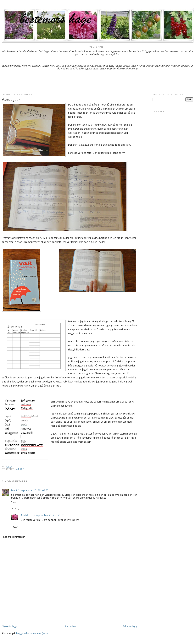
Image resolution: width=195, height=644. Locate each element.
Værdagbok (11, 100)
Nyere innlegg (10, 626)
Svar (14, 502)
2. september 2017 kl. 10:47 (48, 515)
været (20, 469)
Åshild (24, 515)
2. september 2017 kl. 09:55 (33, 490)
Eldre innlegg (130, 626)
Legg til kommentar (14, 537)
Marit (14, 490)
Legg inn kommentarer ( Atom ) (33, 633)
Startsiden (70, 626)
